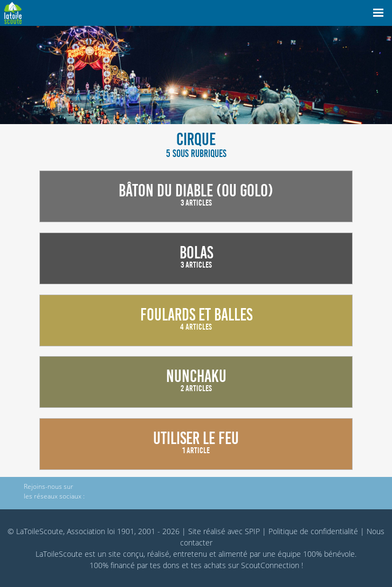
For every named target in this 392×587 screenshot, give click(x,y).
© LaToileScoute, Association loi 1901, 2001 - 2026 (94, 531)
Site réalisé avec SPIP (224, 531)
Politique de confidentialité (313, 531)
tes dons (165, 565)
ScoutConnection (270, 565)
